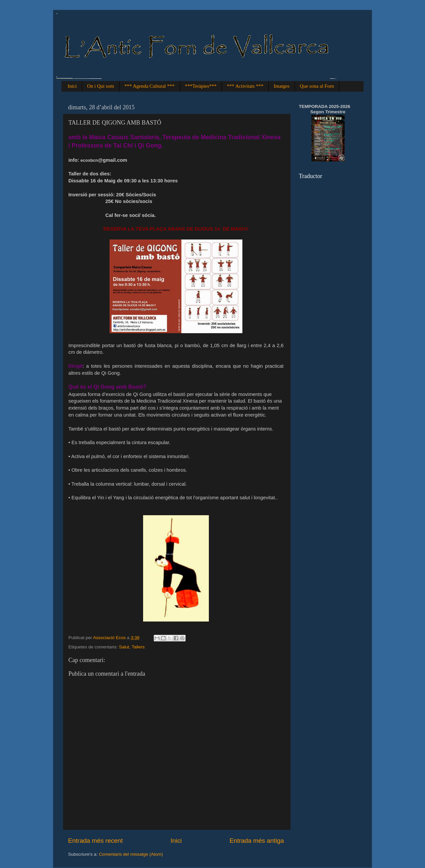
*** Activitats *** (245, 86)
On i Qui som (100, 86)
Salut (124, 647)
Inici (72, 86)
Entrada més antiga (257, 841)
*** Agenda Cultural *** (150, 86)
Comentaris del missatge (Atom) (131, 854)
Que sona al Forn (317, 86)
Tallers (138, 647)
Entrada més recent (95, 841)
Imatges (281, 86)
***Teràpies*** (201, 86)
